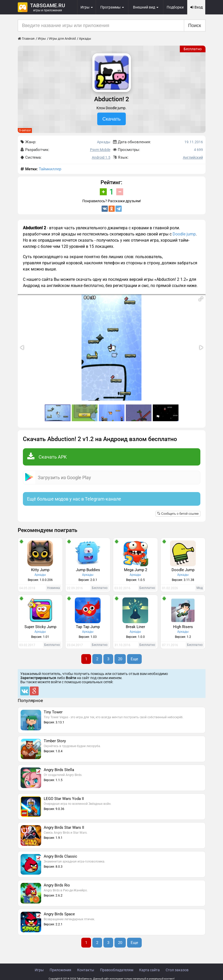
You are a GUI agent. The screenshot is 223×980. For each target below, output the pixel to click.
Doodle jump (184, 234)
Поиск (195, 26)
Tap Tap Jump (88, 627)
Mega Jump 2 (136, 570)
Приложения (60, 970)
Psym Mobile (100, 150)
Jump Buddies (88, 570)
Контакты (86, 970)
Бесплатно (193, 49)
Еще (134, 659)
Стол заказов (177, 970)
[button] (201, 299)
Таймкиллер (50, 169)
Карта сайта (149, 970)
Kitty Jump (40, 570)
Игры (39, 970)
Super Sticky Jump (40, 627)
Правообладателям (117, 970)
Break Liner (135, 627)
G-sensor (25, 130)
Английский (193, 157)
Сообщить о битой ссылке (178, 514)
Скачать (111, 119)
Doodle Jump (183, 570)
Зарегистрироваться (38, 678)
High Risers (183, 627)
